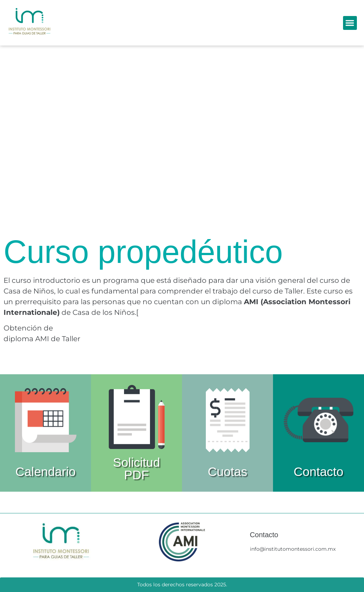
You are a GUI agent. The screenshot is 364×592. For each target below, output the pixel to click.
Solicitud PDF (136, 469)
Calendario (45, 472)
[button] (350, 23)
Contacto (318, 472)
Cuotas (228, 472)
